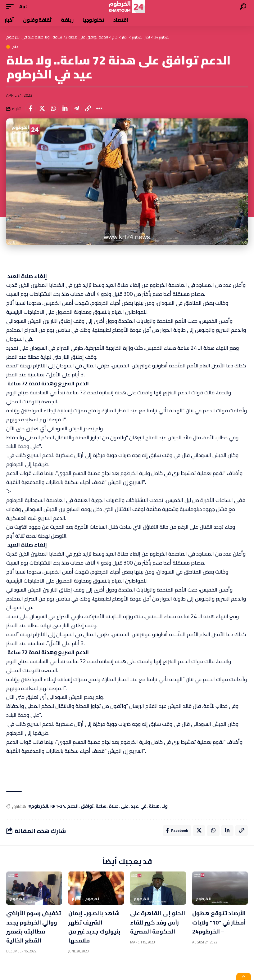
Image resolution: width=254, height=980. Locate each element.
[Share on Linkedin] (65, 109)
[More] (99, 109)
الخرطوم (18, 900)
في (143, 806)
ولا (165, 806)
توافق (87, 806)
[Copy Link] (88, 109)
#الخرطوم (38, 806)
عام (16, 47)
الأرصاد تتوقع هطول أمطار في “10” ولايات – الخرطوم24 (215, 928)
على (125, 806)
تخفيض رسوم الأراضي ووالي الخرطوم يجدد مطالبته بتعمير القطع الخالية (27, 932)
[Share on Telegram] (76, 109)
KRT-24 (58, 806)
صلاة (114, 806)
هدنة (154, 806)
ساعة (101, 806)
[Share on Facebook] (30, 109)
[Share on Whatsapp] (53, 109)
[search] (243, 7)
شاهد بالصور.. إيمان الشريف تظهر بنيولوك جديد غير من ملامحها (96, 928)
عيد (134, 806)
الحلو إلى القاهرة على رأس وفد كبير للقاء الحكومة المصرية (155, 928)
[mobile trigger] (11, 7)
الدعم (73, 806)
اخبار (76, 900)
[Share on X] (42, 109)
